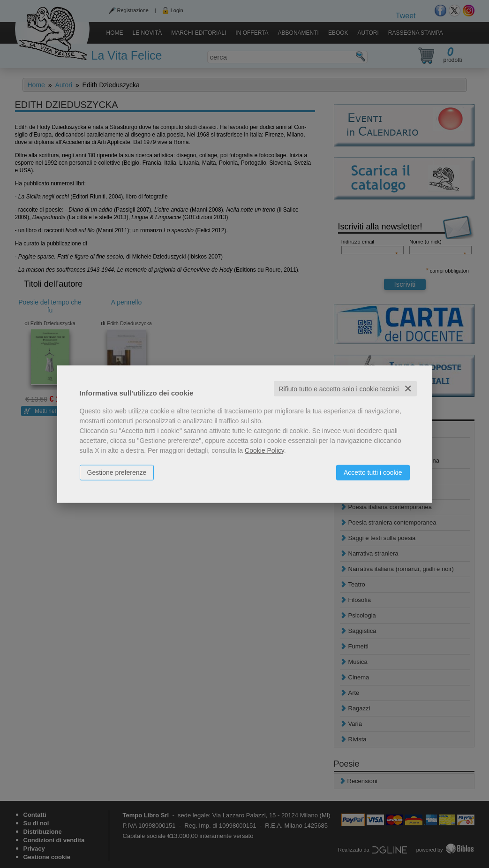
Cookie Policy (264, 450)
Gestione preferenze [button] (117, 472)
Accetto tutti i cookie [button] (373, 472)
